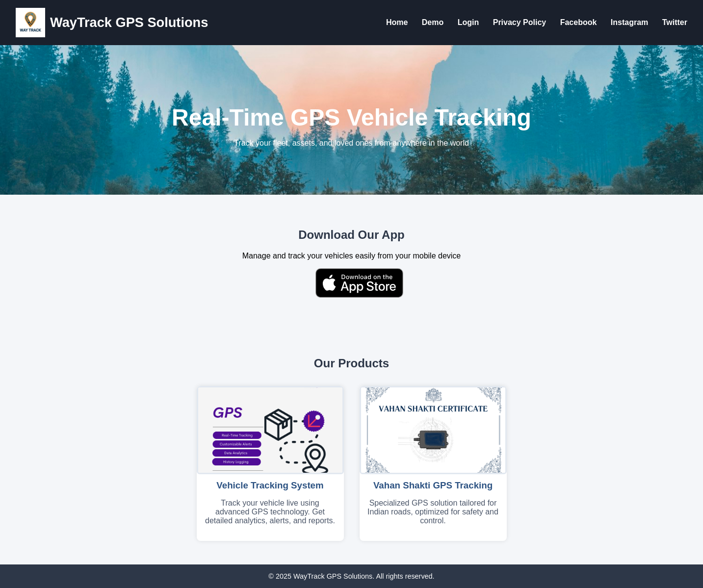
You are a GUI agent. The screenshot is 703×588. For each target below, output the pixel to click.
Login (469, 22)
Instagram (629, 22)
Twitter (675, 22)
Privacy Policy (520, 22)
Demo (433, 22)
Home (397, 22)
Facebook (579, 22)
